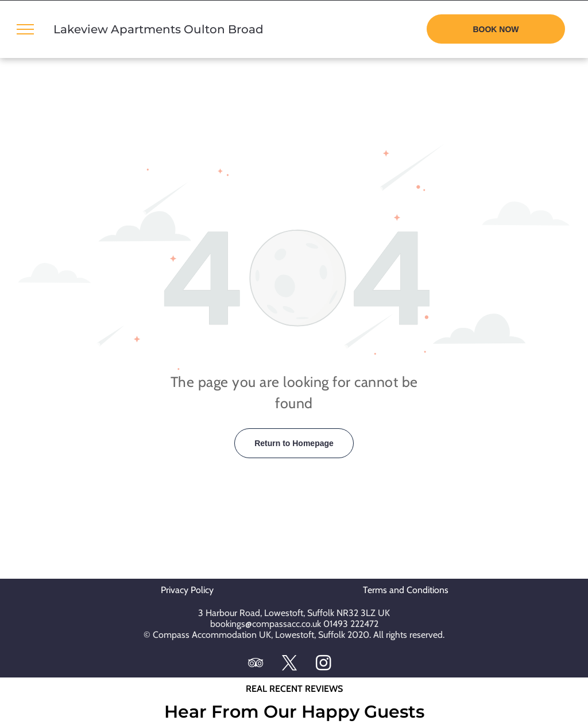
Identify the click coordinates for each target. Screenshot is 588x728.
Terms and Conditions (406, 590)
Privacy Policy (191, 590)
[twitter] (290, 665)
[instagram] (324, 665)
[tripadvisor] (256, 665)
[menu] (25, 29)
